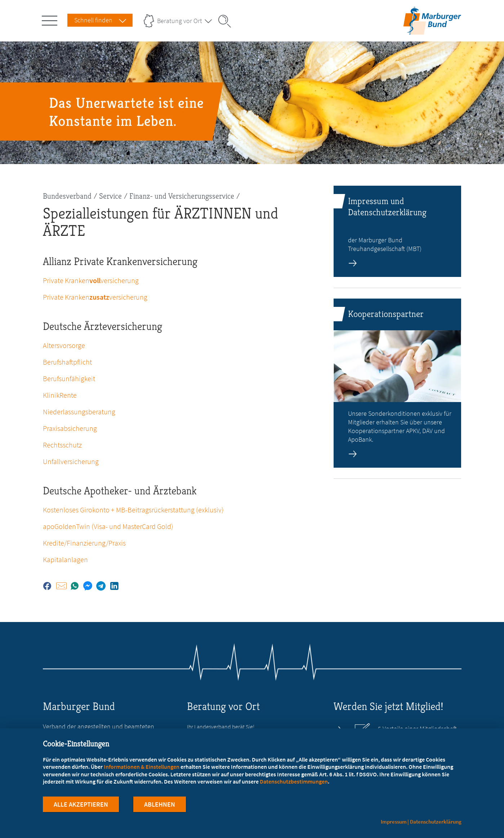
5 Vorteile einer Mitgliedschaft (417, 729)
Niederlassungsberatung (79, 412)
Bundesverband (67, 196)
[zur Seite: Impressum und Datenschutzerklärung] (397, 231)
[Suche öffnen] (227, 21)
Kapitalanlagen (65, 559)
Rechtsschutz (62, 445)
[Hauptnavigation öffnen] (51, 19)
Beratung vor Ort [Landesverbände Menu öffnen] (180, 21)
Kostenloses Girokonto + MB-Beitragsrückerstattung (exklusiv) (133, 510)
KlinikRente (60, 395)
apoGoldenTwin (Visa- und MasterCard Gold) (108, 526)
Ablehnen (160, 805)
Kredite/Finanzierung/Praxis (84, 543)
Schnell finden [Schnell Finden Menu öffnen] (93, 20)
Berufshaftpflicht (67, 362)
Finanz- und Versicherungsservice (182, 196)
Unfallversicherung (71, 461)
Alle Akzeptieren (81, 805)
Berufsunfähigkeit (69, 378)
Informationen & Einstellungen (142, 767)
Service (110, 196)
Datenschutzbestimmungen (294, 782)
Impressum (394, 822)
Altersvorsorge (64, 345)
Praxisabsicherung (70, 428)
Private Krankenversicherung (91, 280)
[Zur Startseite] (432, 30)
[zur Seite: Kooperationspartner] (397, 383)
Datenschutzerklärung (436, 822)
